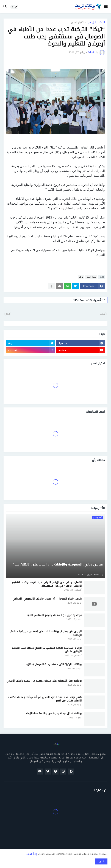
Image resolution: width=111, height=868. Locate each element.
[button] (106, 7)
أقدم (8, 314)
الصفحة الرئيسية (96, 23)
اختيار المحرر (78, 23)
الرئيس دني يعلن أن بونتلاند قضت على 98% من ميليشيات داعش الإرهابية (46, 633)
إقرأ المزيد (32, 854)
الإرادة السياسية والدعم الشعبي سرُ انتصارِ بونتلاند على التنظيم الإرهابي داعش (47, 650)
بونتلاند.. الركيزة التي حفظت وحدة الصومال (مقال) (54, 664)
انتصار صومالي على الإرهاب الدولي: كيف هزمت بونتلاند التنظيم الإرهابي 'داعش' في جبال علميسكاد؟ (47, 584)
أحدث (103, 314)
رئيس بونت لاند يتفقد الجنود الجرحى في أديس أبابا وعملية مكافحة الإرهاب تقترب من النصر (45, 699)
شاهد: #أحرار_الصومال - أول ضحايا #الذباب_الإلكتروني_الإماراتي (47, 599)
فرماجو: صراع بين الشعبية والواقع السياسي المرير (54, 615)
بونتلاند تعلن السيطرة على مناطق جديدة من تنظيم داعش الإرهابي (44, 681)
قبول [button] (101, 861)
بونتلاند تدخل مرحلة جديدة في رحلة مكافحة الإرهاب (53, 714)
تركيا (81, 277)
